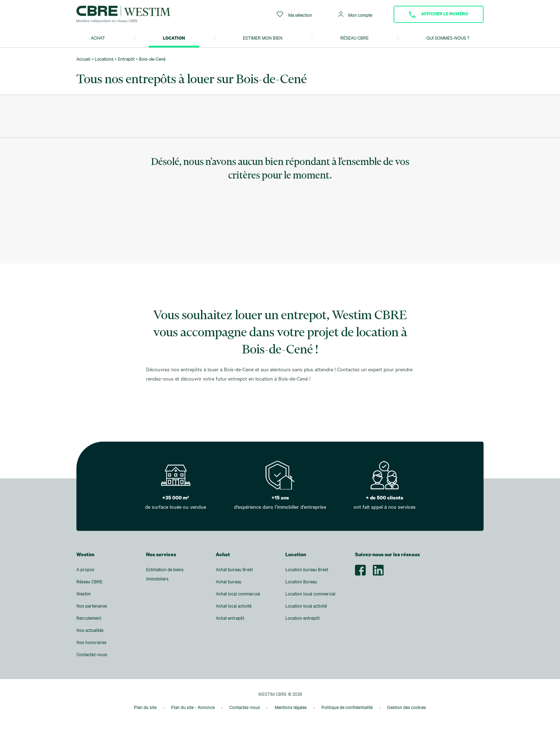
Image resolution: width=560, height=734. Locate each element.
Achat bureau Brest (234, 569)
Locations (104, 59)
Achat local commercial (238, 594)
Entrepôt (126, 59)
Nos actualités (90, 630)
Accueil (83, 59)
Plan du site (145, 707)
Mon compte (355, 14)
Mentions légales (291, 707)
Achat (98, 38)
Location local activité (306, 606)
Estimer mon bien (263, 38)
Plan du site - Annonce (193, 707)
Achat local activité (234, 606)
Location (174, 38)
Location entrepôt (302, 618)
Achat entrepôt (230, 618)
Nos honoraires (91, 642)
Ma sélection (294, 14)
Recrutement (89, 618)
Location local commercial (310, 594)
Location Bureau (301, 582)
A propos (85, 569)
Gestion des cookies (407, 707)
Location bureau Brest (307, 569)
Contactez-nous (92, 654)
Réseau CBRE (354, 38)
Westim (84, 594)
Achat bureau (229, 582)
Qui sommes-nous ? (448, 38)
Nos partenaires (92, 606)
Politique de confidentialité (347, 707)
